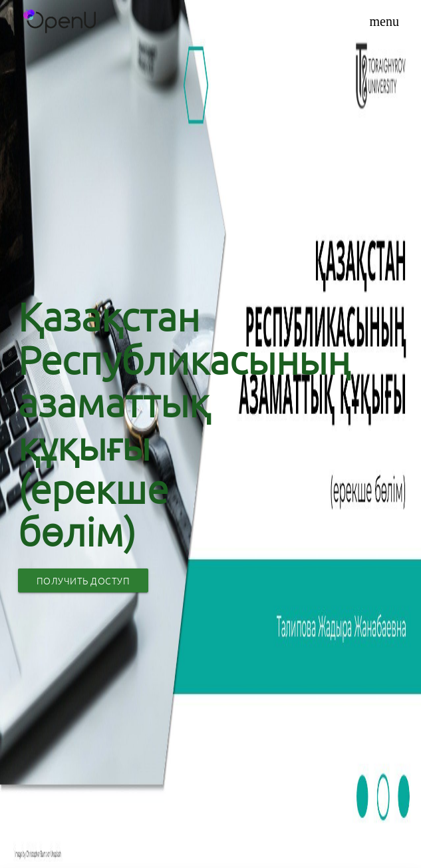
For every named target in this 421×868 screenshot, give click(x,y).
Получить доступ (83, 580)
